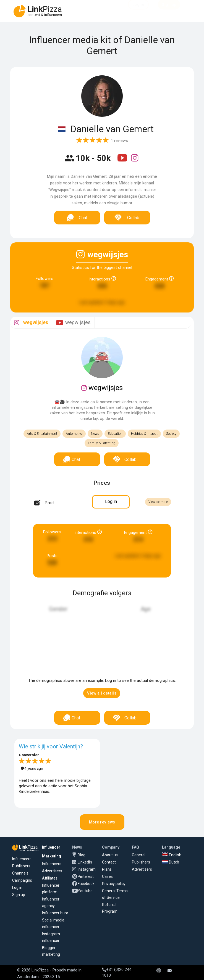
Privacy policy (114, 884)
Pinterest (86, 876)
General (139, 855)
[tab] (31, 323)
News (95, 434)
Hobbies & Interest (144, 434)
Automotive (74, 434)
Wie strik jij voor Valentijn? (51, 746)
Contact (109, 862)
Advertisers (52, 871)
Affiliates (50, 878)
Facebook (86, 884)
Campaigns (22, 880)
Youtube (85, 891)
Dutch (171, 862)
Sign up (19, 895)
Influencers (22, 859)
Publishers (21, 866)
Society (171, 434)
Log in (17, 888)
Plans (107, 869)
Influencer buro (55, 913)
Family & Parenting (102, 443)
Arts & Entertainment (42, 434)
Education (115, 434)
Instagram (87, 869)
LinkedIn (85, 862)
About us (110, 855)
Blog (82, 855)
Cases (107, 876)
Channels (20, 873)
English (172, 855)
